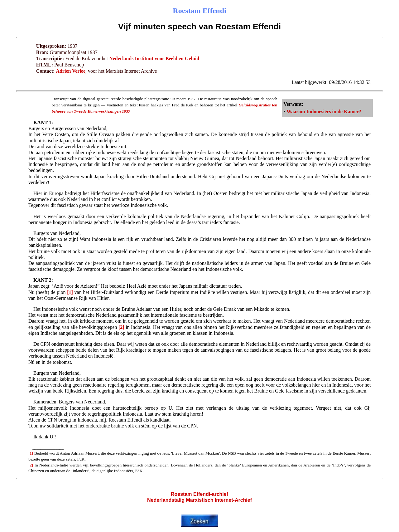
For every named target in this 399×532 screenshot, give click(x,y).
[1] (70, 292)
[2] (121, 327)
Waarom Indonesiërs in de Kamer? (324, 112)
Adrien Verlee (71, 71)
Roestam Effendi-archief (199, 494)
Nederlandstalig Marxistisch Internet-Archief (199, 500)
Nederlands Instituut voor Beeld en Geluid (154, 59)
